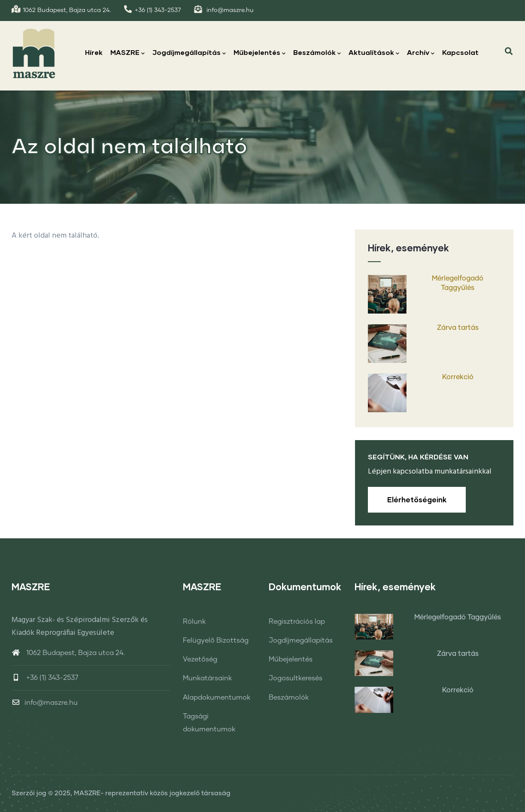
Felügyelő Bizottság (216, 640)
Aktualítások (374, 53)
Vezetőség (200, 659)
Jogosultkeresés (296, 678)
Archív (421, 53)
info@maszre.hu (45, 703)
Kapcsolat (460, 52)
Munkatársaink (207, 678)
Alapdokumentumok (217, 697)
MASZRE (127, 53)
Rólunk (194, 622)
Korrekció (458, 377)
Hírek (94, 52)
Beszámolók (317, 53)
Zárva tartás (458, 328)
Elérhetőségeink (417, 500)
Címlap (428, 194)
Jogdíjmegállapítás (189, 53)
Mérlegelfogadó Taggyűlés (458, 283)
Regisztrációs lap (297, 622)
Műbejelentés (259, 53)
